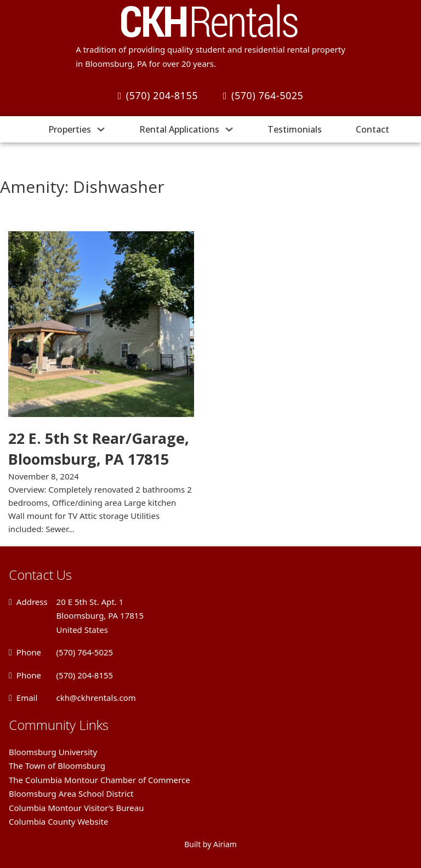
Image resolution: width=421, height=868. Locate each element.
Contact (372, 129)
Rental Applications (179, 129)
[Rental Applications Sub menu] (229, 129)
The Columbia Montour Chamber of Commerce (99, 780)
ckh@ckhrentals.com (96, 698)
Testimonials (295, 129)
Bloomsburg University (53, 752)
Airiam (225, 844)
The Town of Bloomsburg (57, 766)
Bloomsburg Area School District (71, 793)
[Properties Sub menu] (101, 129)
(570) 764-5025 (263, 95)
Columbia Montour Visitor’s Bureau (76, 808)
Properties (70, 129)
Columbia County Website (58, 821)
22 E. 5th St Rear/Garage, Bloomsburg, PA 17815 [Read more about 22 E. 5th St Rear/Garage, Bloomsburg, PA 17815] (99, 449)
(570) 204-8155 (158, 95)
